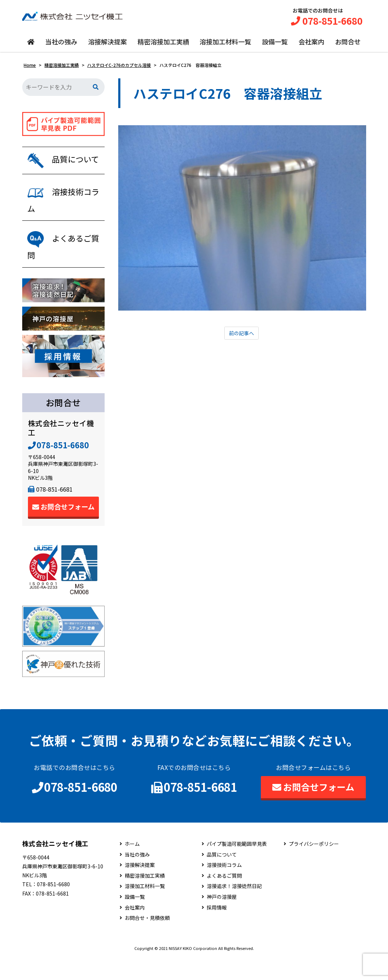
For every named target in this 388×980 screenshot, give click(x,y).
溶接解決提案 (107, 45)
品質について (222, 877)
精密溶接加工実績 (163, 45)
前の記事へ (241, 337)
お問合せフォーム (63, 529)
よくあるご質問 (224, 898)
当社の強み (61, 45)
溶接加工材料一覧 (225, 45)
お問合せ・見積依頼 (147, 940)
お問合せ (348, 45)
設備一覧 (275, 45)
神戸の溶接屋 (222, 919)
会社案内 (311, 45)
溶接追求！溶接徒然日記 (234, 909)
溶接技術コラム (224, 888)
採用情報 (217, 930)
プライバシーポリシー (314, 866)
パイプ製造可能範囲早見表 (237, 866)
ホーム (132, 866)
